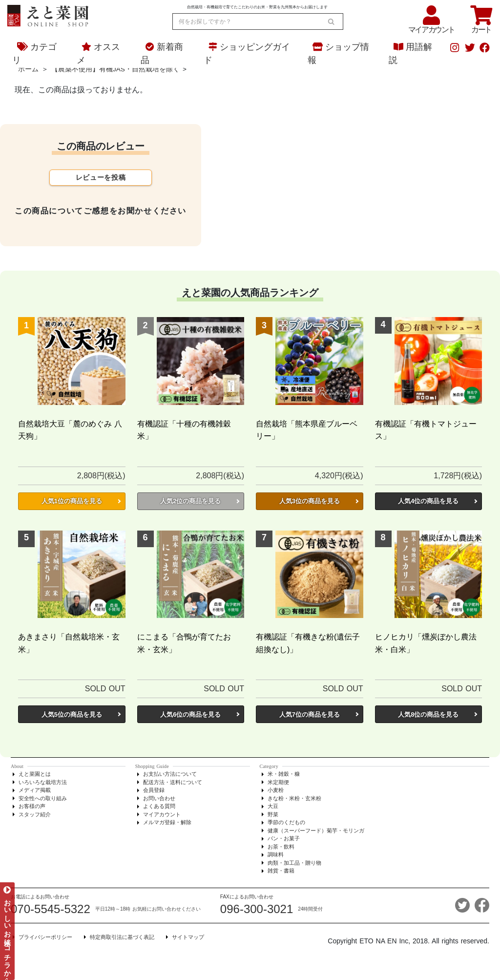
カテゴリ (34, 53)
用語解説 (410, 53)
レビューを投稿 (101, 177)
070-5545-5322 (51, 909)
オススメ (98, 53)
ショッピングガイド (247, 53)
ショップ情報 (338, 53)
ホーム (28, 69)
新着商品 (162, 53)
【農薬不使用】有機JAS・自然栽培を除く (115, 69)
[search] (331, 21)
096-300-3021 (257, 909)
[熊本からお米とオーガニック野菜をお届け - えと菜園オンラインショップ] (48, 14)
